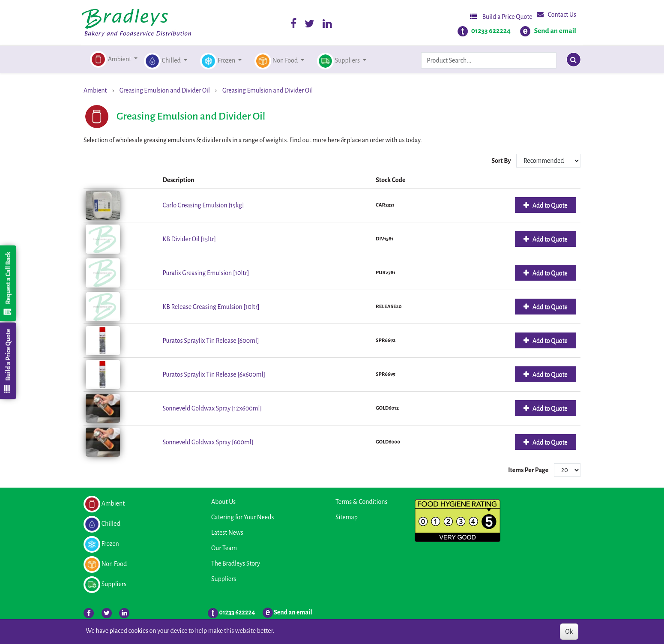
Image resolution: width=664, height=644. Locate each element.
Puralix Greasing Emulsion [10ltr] (206, 273)
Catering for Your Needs (242, 517)
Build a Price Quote (501, 16)
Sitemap (347, 517)
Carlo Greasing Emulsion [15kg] (203, 205)
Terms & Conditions (361, 502)
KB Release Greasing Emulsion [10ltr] (211, 307)
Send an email (555, 31)
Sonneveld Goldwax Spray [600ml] (208, 442)
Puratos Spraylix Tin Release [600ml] (211, 341)
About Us (223, 502)
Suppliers (224, 579)
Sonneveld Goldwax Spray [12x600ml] (212, 408)
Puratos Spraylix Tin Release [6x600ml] (214, 374)
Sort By (502, 161)
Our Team (224, 548)
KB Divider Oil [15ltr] (189, 239)
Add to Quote (549, 205)
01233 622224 (491, 31)
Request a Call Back (8, 283)
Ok (569, 632)
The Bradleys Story (236, 563)
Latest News (227, 533)
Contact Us (556, 14)
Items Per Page (528, 470)
